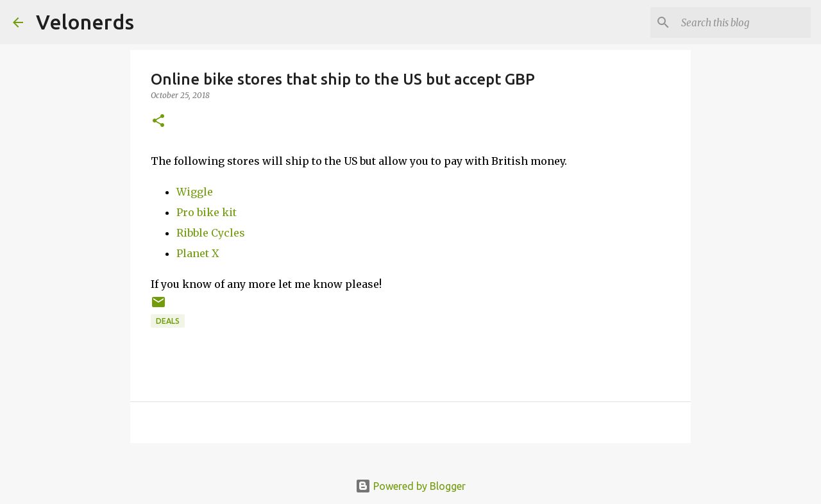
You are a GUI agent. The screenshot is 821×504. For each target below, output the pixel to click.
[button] (158, 122)
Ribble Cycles (211, 233)
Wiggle (195, 192)
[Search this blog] (743, 22)
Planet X (198, 253)
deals (168, 321)
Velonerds (85, 22)
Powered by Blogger (410, 486)
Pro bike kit (207, 212)
